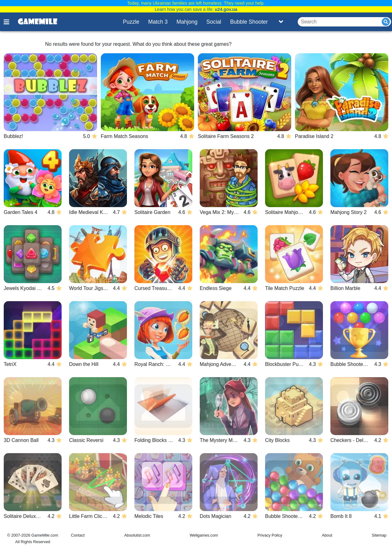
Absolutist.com (137, 535)
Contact (78, 535)
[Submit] (386, 22)
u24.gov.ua (226, 9)
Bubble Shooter (249, 22)
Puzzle (131, 22)
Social (214, 22)
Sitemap (379, 535)
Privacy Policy (270, 535)
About (327, 535)
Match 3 (158, 22)
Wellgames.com (204, 535)
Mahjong (187, 22)
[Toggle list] (281, 22)
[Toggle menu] (10, 22)
